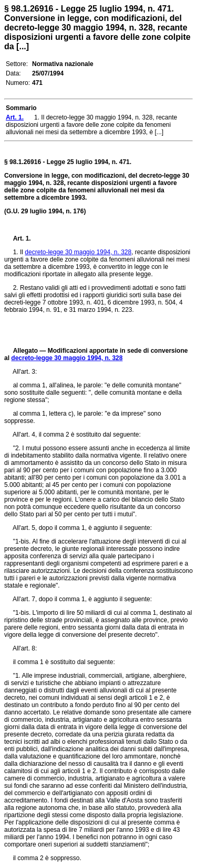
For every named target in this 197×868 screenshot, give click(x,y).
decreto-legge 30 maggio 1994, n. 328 (78, 252)
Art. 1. (22, 238)
